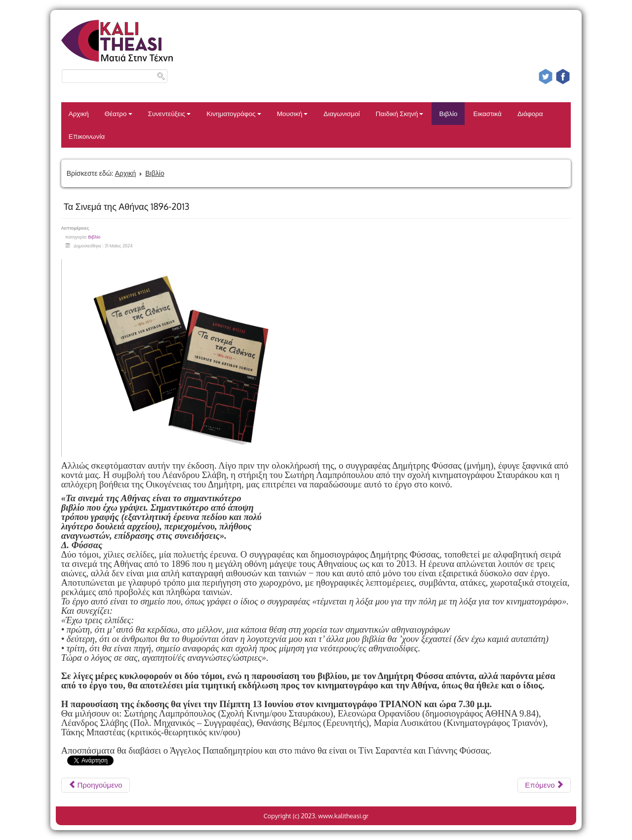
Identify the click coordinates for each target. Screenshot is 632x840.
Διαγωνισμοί (341, 113)
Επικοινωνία (87, 136)
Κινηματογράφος (234, 113)
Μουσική (293, 113)
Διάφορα (530, 113)
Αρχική (79, 113)
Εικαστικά (487, 113)
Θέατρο (118, 113)
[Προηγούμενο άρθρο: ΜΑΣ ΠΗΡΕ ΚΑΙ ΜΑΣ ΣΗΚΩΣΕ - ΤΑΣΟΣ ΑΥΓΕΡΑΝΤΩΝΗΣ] (96, 785)
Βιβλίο (448, 113)
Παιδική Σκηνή (400, 113)
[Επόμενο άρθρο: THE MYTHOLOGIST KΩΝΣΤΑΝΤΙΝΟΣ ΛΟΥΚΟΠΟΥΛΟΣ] (544, 785)
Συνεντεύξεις (170, 113)
